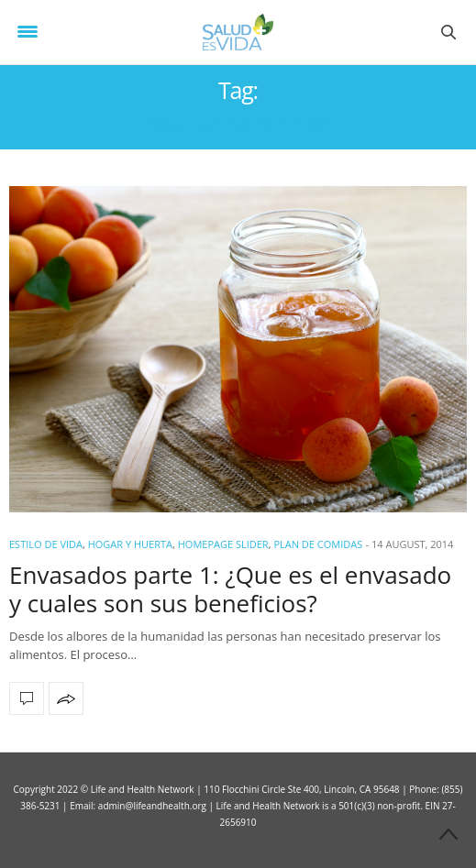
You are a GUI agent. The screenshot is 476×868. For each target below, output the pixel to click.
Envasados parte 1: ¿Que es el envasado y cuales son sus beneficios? (230, 589)
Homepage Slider (223, 544)
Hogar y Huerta (130, 544)
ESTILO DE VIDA (46, 544)
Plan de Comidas (318, 544)
